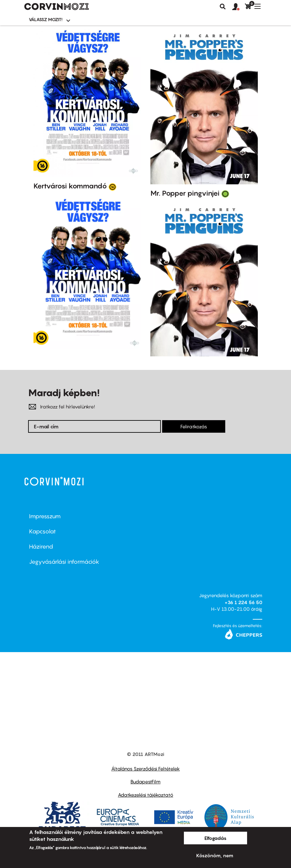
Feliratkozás (194, 426)
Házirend (41, 547)
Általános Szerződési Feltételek (145, 769)
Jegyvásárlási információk (64, 562)
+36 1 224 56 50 (243, 602)
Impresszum (45, 516)
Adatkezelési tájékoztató (145, 795)
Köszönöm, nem (215, 855)
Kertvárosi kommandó (70, 186)
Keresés (223, 7)
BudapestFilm (145, 782)
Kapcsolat (42, 531)
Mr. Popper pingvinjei (185, 193)
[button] (239, 7)
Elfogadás (215, 838)
